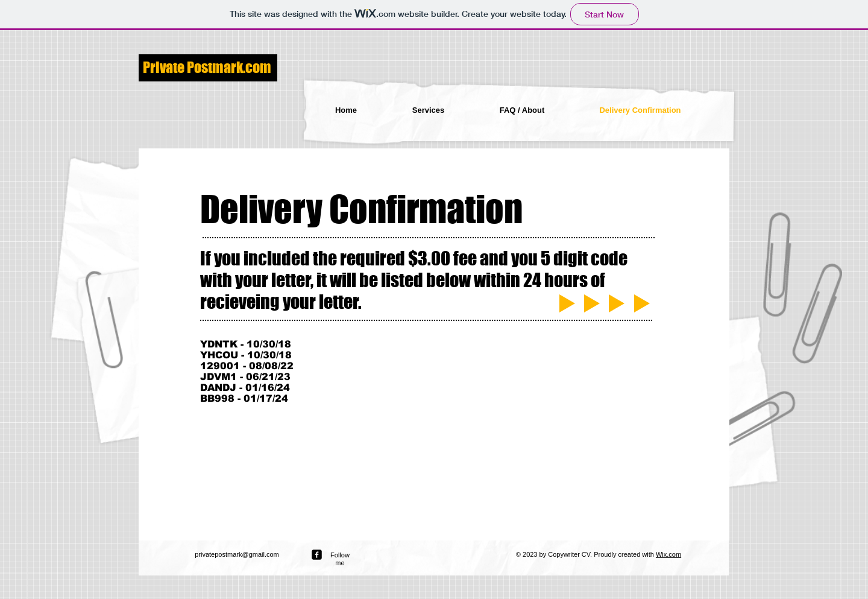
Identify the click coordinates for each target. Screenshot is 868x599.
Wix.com (668, 554)
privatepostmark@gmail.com (237, 554)
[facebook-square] (317, 555)
